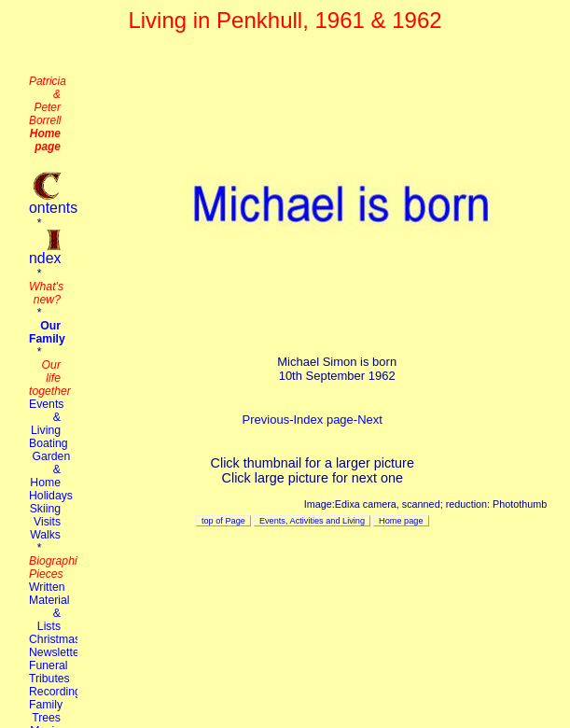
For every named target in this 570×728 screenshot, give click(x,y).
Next (370, 420)
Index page (323, 420)
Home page (401, 521)
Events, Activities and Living (312, 521)
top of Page (223, 521)
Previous (266, 420)
